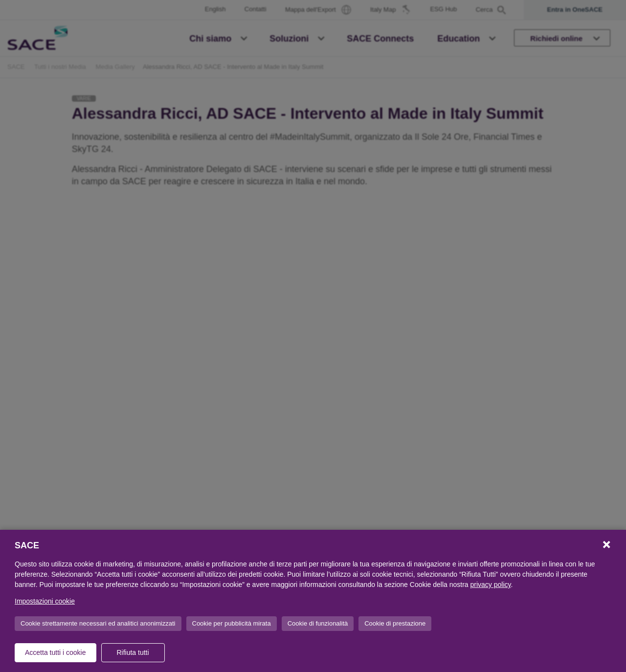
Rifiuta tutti (133, 652)
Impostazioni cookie (45, 601)
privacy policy (491, 585)
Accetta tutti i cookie (56, 652)
